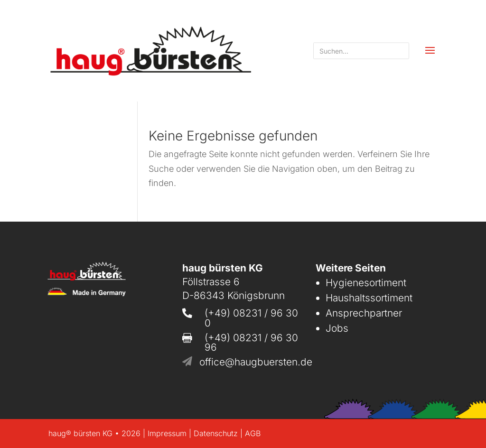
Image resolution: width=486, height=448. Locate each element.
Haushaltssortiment (369, 298)
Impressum (167, 433)
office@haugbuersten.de (256, 362)
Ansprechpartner (364, 313)
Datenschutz (216, 433)
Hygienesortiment (366, 283)
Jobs (337, 328)
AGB (253, 433)
